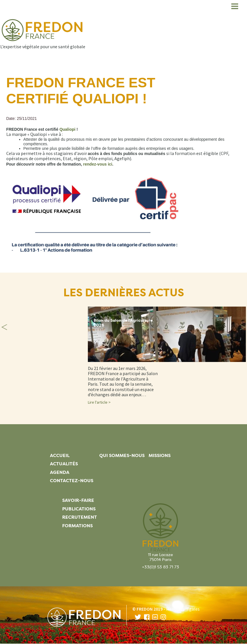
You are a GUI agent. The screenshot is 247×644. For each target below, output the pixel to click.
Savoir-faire (78, 500)
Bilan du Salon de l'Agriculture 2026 (123, 323)
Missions (160, 455)
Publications (79, 509)
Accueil (60, 455)
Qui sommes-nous (122, 455)
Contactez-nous (72, 481)
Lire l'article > (99, 402)
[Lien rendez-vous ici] (98, 164)
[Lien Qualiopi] (67, 129)
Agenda (60, 472)
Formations (77, 526)
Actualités (64, 464)
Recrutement (80, 517)
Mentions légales (183, 609)
